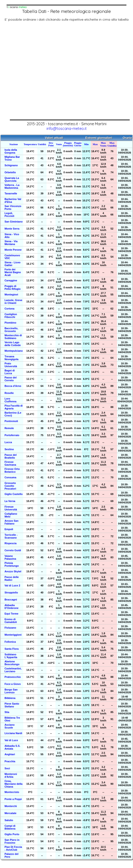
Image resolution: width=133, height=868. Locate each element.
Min (86, 144)
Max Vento (103, 144)
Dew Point (51, 144)
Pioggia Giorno (78, 144)
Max (95, 144)
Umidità (42, 144)
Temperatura (30, 144)
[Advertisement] (44, 73)
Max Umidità (112, 144)
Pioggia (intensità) (68, 144)
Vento (59, 144)
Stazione (14, 144)
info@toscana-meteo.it (67, 128)
